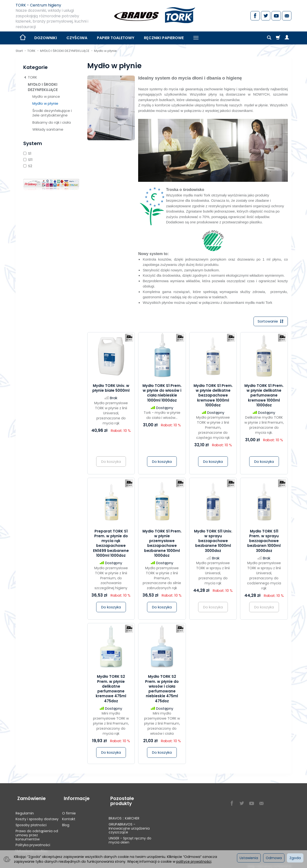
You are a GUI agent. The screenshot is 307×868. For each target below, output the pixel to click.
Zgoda (295, 858)
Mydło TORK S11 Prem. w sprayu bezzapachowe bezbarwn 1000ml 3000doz (264, 542)
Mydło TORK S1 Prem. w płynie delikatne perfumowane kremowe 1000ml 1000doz (264, 396)
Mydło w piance (46, 96)
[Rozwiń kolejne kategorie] (196, 38)
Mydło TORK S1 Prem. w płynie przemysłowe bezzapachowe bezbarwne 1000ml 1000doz (162, 544)
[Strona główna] (154, 15)
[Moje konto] (287, 38)
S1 (27, 153)
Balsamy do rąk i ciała (52, 122)
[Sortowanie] (270, 322)
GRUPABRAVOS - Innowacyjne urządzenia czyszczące (129, 825)
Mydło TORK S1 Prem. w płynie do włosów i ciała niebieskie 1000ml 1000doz (162, 394)
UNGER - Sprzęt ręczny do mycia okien (130, 837)
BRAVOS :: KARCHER (124, 815)
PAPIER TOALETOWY (116, 38)
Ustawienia (249, 858)
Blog (66, 822)
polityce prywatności (194, 862)
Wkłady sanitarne (48, 129)
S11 (28, 160)
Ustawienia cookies (32, 848)
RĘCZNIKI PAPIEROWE (164, 38)
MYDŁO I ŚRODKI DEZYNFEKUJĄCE (43, 87)
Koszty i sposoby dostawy (37, 816)
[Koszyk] (278, 38)
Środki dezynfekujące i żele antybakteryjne (52, 113)
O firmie (69, 810)
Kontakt (69, 816)
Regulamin (25, 810)
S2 (28, 166)
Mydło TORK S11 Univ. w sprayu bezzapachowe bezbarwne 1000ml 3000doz (213, 542)
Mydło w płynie (45, 103)
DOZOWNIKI (46, 38)
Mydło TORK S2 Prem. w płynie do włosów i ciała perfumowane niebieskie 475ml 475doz (162, 690)
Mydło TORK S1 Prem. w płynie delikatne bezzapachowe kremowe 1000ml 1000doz (213, 396)
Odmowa (274, 858)
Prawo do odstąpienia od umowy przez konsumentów (37, 832)
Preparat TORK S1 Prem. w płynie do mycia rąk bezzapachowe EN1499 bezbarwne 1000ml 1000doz (111, 544)
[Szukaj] (269, 38)
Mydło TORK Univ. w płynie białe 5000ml (111, 389)
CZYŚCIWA (77, 38)
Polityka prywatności (33, 842)
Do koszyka (162, 462)
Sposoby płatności (31, 822)
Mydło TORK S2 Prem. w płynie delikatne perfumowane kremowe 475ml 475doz (111, 690)
